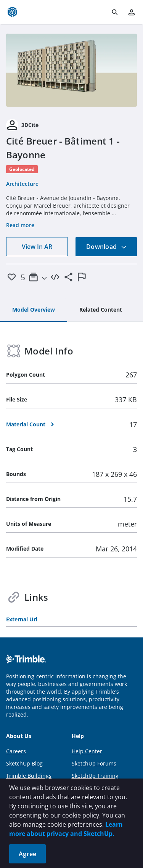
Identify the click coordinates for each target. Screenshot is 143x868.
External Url (22, 619)
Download (106, 247)
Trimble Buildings (29, 776)
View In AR (37, 247)
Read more (20, 225)
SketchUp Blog (24, 763)
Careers (16, 751)
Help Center (87, 751)
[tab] (34, 310)
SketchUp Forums (94, 763)
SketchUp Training (95, 776)
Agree (27, 854)
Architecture (22, 184)
